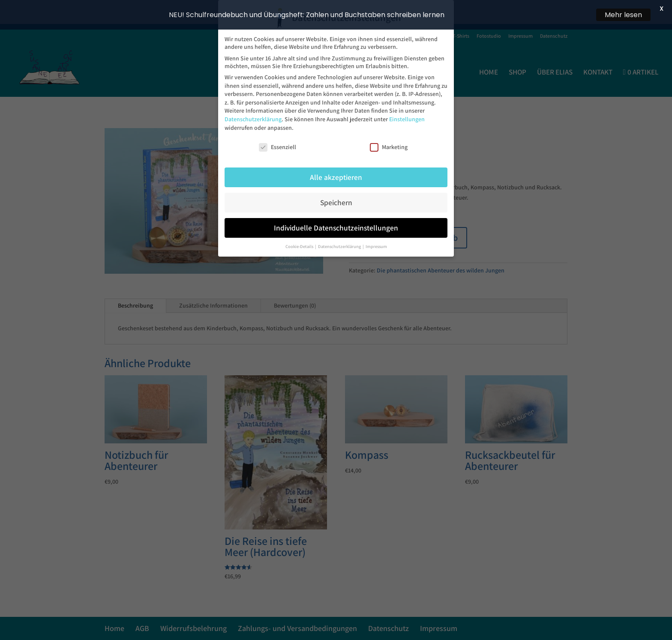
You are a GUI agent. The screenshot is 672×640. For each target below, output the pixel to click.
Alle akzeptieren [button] (336, 175)
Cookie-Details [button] (300, 244)
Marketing (389, 145)
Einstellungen (407, 117)
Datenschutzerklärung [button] (340, 244)
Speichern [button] (336, 200)
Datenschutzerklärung (253, 117)
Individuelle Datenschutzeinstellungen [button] (336, 226)
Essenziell (277, 145)
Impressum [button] (376, 244)
